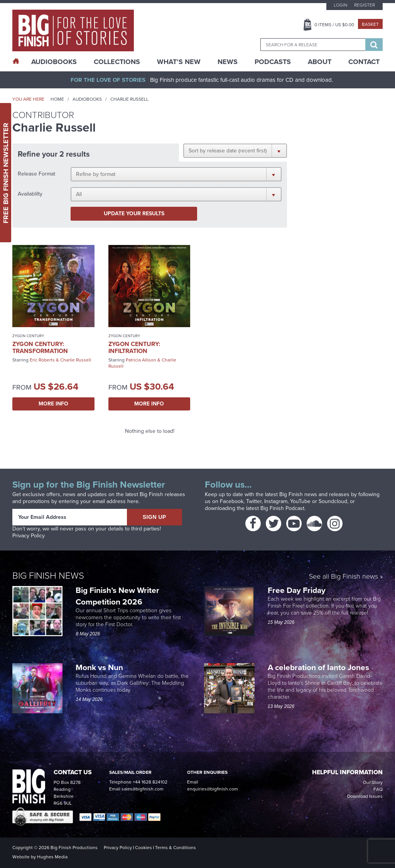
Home (57, 99)
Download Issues (365, 796)
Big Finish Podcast (282, 508)
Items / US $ (334, 25)
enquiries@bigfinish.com (213, 789)
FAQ (378, 789)
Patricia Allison (141, 360)
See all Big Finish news (344, 577)
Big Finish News (48, 576)
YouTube (300, 501)
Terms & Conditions (176, 848)
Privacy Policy (29, 536)
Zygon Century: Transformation (40, 347)
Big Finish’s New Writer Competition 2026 (117, 596)
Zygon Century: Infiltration (134, 347)
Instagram (276, 501)
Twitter (254, 501)
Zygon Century (28, 336)
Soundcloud (333, 501)
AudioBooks (54, 62)
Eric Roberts (42, 360)
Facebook (232, 501)
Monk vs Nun (100, 667)
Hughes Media (52, 857)
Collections (117, 62)
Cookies (143, 848)
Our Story (373, 782)
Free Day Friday (297, 590)
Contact (364, 62)
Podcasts (273, 62)
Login (340, 5)
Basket (370, 24)
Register (365, 5)
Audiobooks (87, 99)
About (320, 62)
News (228, 62)
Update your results (134, 214)
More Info (53, 404)
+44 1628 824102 (150, 782)
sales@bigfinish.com (143, 789)
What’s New (179, 62)
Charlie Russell (76, 360)
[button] (235, 150)
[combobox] (313, 45)
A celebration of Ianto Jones (319, 667)
